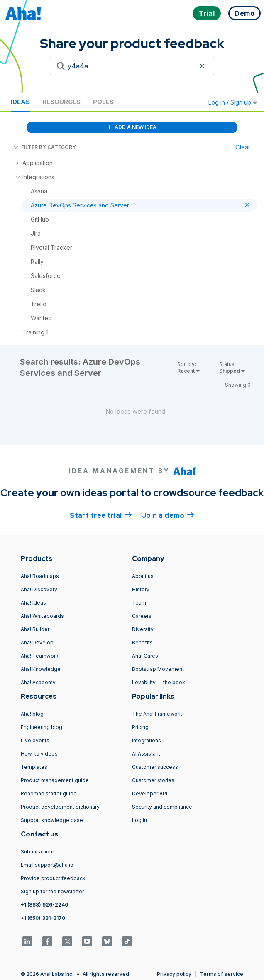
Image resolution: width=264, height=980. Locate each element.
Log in (139, 820)
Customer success (155, 767)
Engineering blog (42, 727)
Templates (34, 767)
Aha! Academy (38, 682)
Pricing (140, 727)
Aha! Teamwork (40, 656)
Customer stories (153, 780)
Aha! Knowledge (41, 669)
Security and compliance (162, 807)
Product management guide (55, 780)
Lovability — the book (159, 682)
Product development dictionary (60, 807)
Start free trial (101, 515)
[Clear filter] (203, 66)
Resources (61, 102)
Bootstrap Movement (158, 669)
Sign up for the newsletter (52, 891)
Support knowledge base (52, 820)
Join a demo (168, 515)
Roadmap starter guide (49, 794)
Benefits (142, 642)
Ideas (20, 102)
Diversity (143, 629)
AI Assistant (146, 754)
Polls (103, 102)
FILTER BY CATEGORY (45, 147)
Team (139, 603)
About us (143, 576)
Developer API (150, 794)
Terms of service (222, 974)
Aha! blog (32, 714)
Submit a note (38, 852)
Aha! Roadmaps (40, 576)
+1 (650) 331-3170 (43, 918)
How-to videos (39, 754)
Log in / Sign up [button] (233, 102)
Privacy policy (174, 974)
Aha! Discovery (39, 589)
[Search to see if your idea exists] (132, 66)
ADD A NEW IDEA (132, 127)
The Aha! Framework (157, 714)
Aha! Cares (145, 656)
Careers (142, 616)
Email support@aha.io (47, 865)
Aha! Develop (37, 642)
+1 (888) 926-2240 (44, 905)
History (141, 589)
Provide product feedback (53, 878)
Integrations (147, 740)
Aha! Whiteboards (42, 616)
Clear (243, 147)
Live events (35, 740)
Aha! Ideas (33, 603)
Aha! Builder (35, 629)
